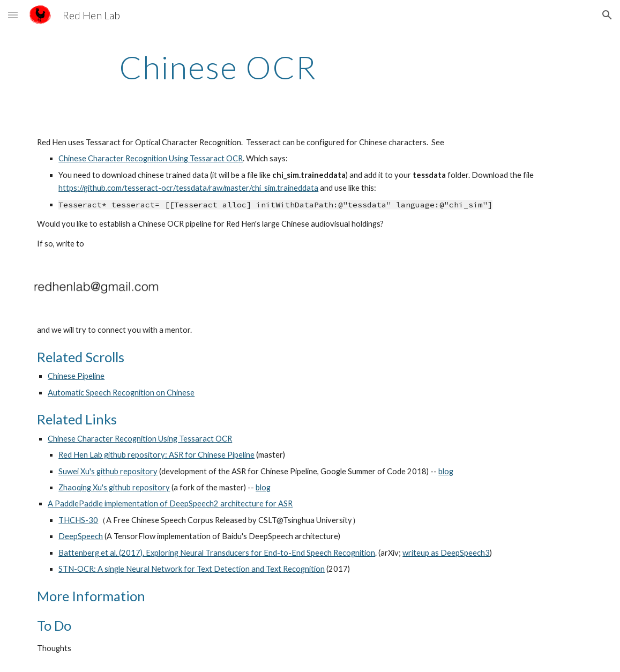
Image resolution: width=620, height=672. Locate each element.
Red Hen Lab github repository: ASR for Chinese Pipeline (156, 455)
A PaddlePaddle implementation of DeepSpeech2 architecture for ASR (170, 503)
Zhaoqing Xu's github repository (114, 487)
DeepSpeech (81, 536)
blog (446, 471)
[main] (218, 67)
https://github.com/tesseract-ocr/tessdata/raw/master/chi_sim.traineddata (188, 188)
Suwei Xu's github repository (108, 471)
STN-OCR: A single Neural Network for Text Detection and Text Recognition (192, 569)
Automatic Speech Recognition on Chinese (121, 393)
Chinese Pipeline (76, 376)
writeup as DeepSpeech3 (446, 553)
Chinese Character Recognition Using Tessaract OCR (151, 158)
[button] (13, 15)
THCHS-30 (78, 520)
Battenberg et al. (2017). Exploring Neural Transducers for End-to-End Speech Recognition (217, 553)
